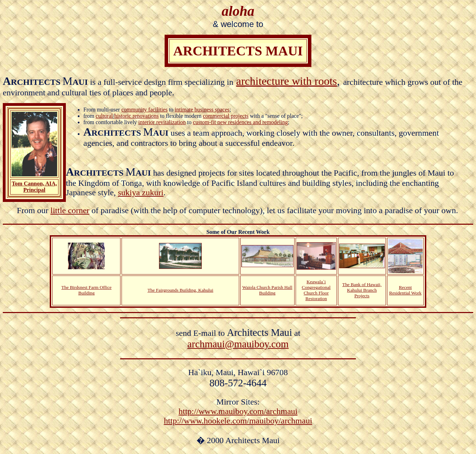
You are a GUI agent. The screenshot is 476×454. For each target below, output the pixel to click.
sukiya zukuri (141, 192)
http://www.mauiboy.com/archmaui (238, 411)
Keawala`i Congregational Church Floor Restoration (316, 290)
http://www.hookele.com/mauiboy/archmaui (238, 421)
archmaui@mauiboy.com (238, 344)
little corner (70, 210)
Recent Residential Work (405, 290)
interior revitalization (162, 122)
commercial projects (226, 116)
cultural (104, 116)
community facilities (144, 110)
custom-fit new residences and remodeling (240, 122)
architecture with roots (287, 81)
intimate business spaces (202, 110)
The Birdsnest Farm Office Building (86, 290)
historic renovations (136, 116)
